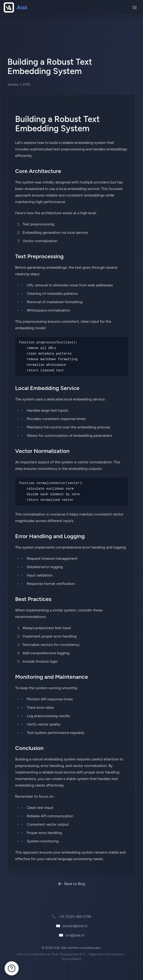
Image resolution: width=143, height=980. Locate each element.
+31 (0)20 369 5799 (72, 917)
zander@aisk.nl (71, 926)
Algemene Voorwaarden (106, 954)
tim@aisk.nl (71, 935)
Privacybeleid (71, 959)
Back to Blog (71, 884)
